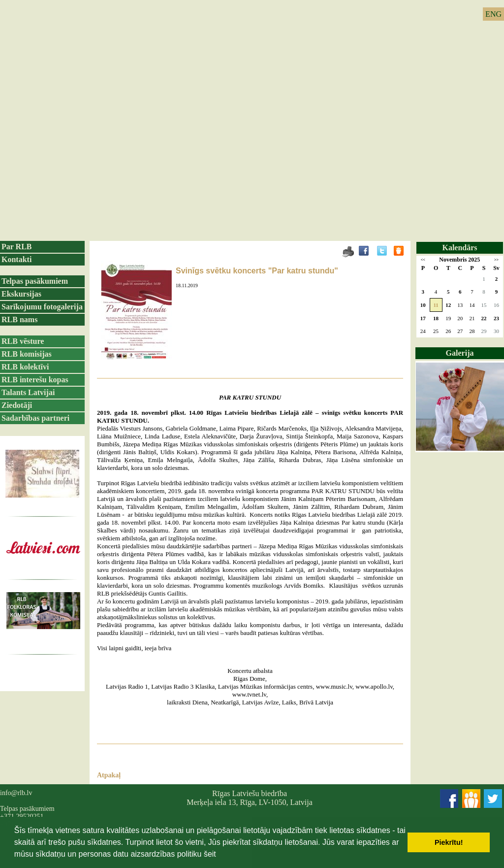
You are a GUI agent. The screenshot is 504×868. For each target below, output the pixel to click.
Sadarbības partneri (35, 418)
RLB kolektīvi (25, 367)
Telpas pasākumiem (35, 281)
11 (436, 305)
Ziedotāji (17, 405)
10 (423, 305)
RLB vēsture (23, 341)
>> (496, 260)
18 (436, 318)
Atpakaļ (109, 775)
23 (496, 318)
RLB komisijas (27, 354)
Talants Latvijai (28, 392)
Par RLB (16, 247)
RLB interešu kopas (35, 380)
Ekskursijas (21, 294)
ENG (493, 14)
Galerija (460, 353)
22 (484, 318)
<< (423, 260)
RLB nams (19, 319)
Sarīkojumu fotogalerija (42, 307)
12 (448, 305)
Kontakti (16, 259)
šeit (210, 854)
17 (423, 318)
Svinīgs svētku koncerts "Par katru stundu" (257, 271)
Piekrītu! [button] (449, 842)
